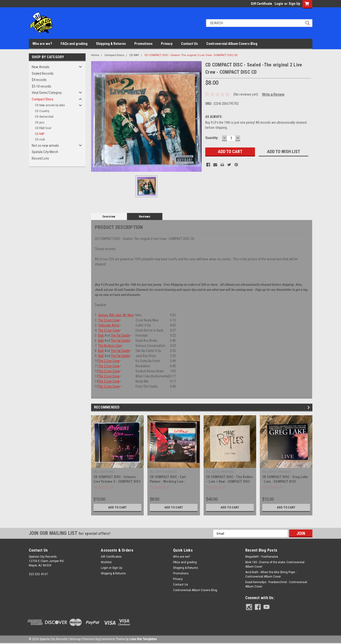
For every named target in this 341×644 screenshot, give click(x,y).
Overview (109, 216)
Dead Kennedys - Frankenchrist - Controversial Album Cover (276, 584)
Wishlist (106, 562)
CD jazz (40, 122)
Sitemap (75, 639)
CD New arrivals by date (50, 105)
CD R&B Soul (43, 128)
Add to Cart (117, 507)
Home (95, 55)
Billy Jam (115, 315)
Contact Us (189, 44)
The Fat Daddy (120, 335)
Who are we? (42, 44)
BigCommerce (105, 639)
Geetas (103, 315)
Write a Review (273, 94)
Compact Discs (43, 99)
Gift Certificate (262, 4)
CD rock (40, 139)
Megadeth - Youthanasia (262, 557)
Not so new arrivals (45, 146)
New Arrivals (41, 67)
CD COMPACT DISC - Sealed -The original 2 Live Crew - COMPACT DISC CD (191, 55)
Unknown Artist (109, 325)
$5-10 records (41, 86)
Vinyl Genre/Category (47, 93)
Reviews (145, 216)
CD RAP (40, 134)
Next (309, 408)
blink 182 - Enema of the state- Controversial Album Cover (275, 564)
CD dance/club (44, 117)
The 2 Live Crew (109, 320)
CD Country (42, 111)
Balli (101, 335)
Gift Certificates (111, 557)
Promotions (143, 44)
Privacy (167, 44)
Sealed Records (43, 73)
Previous (305, 408)
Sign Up (294, 4)
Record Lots (40, 158)
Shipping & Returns (111, 44)
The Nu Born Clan (110, 346)
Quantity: (212, 138)
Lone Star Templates (143, 639)
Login (279, 4)
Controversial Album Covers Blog (232, 44)
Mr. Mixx (128, 315)
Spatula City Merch (45, 152)
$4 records (39, 80)
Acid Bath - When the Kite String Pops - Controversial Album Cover (271, 574)
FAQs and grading (74, 44)
